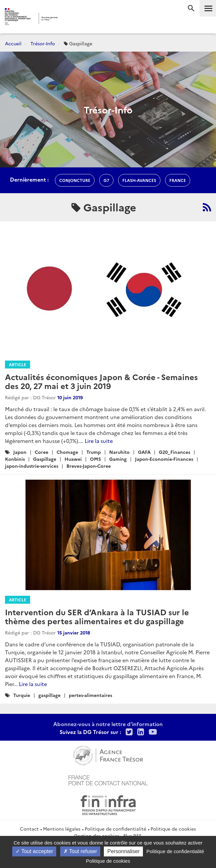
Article (18, 364)
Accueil (13, 43)
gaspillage (49, 695)
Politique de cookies (173, 829)
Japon (20, 452)
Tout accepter (34, 851)
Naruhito (119, 452)
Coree (42, 452)
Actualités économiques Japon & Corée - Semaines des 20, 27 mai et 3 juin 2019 (101, 381)
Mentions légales (62, 829)
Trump (94, 452)
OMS (95, 459)
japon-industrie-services (32, 466)
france (178, 180)
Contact (29, 829)
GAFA (144, 452)
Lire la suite (99, 441)
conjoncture (75, 180)
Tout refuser (80, 851)
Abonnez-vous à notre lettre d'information (108, 724)
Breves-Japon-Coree (89, 466)
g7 (106, 180)
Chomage (67, 452)
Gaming (118, 459)
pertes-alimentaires (90, 695)
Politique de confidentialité (115, 829)
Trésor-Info (43, 43)
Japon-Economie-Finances (164, 459)
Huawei (73, 459)
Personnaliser (123, 851)
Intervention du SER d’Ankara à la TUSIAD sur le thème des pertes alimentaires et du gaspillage (97, 616)
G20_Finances (174, 452)
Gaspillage (45, 459)
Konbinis (15, 459)
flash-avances (139, 180)
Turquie (22, 695)
